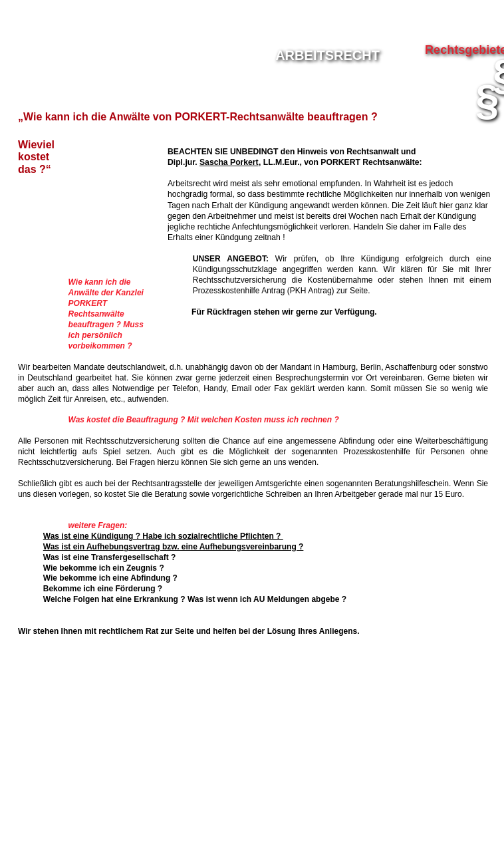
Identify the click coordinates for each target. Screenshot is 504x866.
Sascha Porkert (229, 162)
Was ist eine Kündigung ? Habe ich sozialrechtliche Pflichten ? (163, 536)
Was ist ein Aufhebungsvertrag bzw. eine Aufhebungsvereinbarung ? (174, 547)
